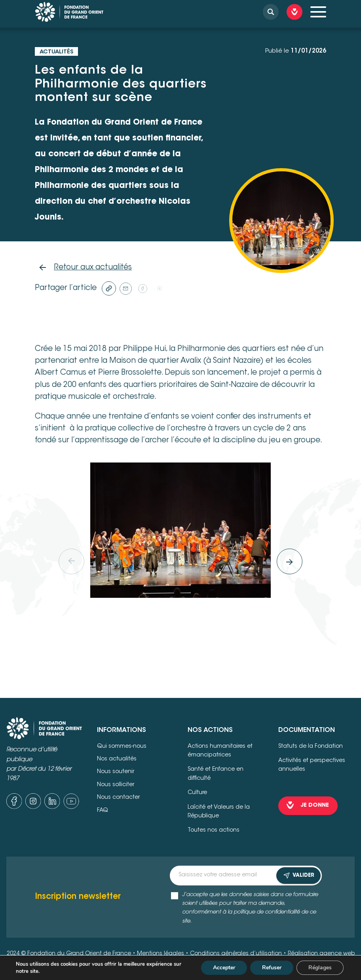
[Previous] (71, 561)
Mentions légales (161, 954)
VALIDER (298, 876)
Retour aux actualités (93, 268)
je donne (315, 806)
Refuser (272, 968)
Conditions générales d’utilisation (236, 954)
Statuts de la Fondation (311, 747)
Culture (197, 793)
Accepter (224, 968)
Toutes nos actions (214, 830)
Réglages (320, 968)
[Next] (290, 561)
